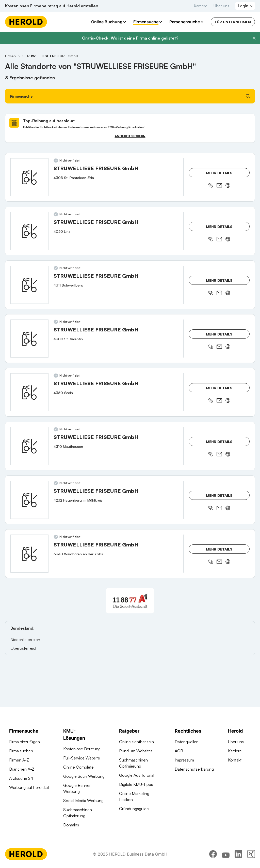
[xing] (251, 854)
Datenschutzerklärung (194, 769)
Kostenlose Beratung (82, 749)
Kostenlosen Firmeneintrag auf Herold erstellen (52, 6)
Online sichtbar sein (136, 742)
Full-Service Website (82, 758)
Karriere (201, 6)
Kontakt (235, 760)
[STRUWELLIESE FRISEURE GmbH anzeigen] (29, 177)
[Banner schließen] (254, 38)
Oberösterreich (24, 648)
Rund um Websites (136, 751)
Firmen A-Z (19, 760)
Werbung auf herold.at (29, 787)
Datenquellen (187, 742)
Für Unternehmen (233, 22)
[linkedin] (238, 854)
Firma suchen (21, 751)
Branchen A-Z (22, 769)
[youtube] (226, 854)
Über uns (221, 6)
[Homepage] (26, 22)
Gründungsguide (134, 809)
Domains (71, 825)
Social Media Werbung (83, 801)
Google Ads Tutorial (137, 775)
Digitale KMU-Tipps (136, 784)
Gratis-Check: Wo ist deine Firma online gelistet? (130, 38)
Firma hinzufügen (25, 742)
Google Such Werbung (84, 776)
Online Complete (78, 767)
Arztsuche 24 (21, 778)
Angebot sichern (130, 136)
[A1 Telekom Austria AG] (130, 601)
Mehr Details (219, 173)
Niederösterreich (25, 640)
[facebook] (213, 854)
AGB (179, 751)
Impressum (184, 760)
